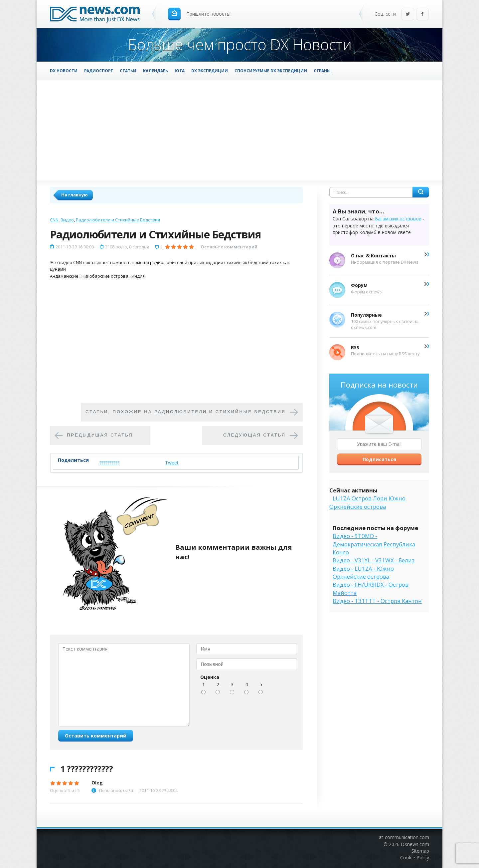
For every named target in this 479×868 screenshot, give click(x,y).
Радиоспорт (99, 71)
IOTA (180, 71)
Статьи (128, 71)
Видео (67, 220)
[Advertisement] (239, 130)
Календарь (156, 71)
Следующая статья (254, 435)
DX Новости (64, 71)
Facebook (422, 14)
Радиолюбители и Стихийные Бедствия (118, 220)
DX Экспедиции (210, 71)
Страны (322, 71)
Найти (421, 192)
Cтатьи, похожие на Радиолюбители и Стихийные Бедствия (186, 412)
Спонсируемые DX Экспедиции (271, 71)
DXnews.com (415, 844)
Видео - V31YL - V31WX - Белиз (374, 560)
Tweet (172, 463)
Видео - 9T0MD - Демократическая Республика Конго (374, 544)
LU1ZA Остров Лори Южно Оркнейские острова (367, 502)
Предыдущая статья (100, 435)
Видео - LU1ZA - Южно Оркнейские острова (363, 573)
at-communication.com (404, 837)
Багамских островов (398, 219)
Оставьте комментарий (229, 247)
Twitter (408, 14)
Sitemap (420, 851)
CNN (54, 220)
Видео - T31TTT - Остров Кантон (377, 601)
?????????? (109, 463)
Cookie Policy (415, 858)
